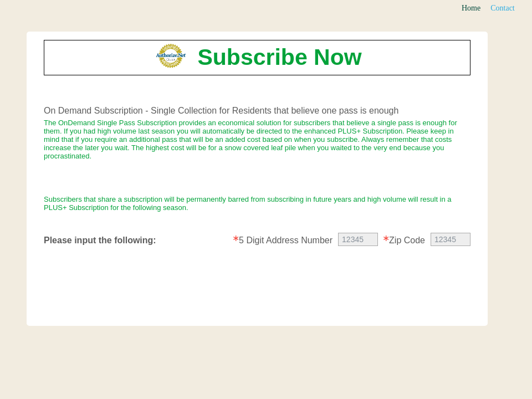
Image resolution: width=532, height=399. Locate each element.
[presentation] (258, 288)
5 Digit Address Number (286, 240)
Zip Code (407, 240)
